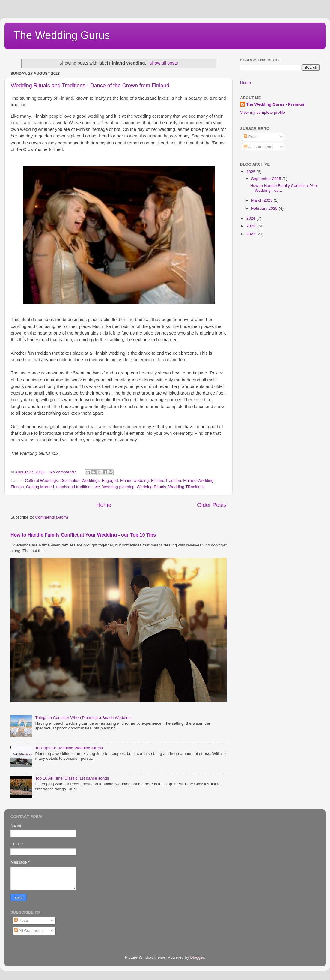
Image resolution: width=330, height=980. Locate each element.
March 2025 (262, 200)
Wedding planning (118, 487)
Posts (251, 137)
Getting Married (40, 487)
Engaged (110, 481)
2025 (251, 172)
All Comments (259, 147)
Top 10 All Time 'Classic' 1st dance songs (72, 778)
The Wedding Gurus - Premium (276, 104)
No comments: (63, 472)
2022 (251, 234)
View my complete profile (263, 112)
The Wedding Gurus (62, 35)
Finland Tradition (166, 481)
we (97, 487)
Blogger (197, 957)
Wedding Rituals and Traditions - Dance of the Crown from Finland (90, 86)
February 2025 (265, 208)
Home (104, 505)
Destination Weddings (80, 481)
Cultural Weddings (41, 481)
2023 (251, 226)
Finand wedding (134, 481)
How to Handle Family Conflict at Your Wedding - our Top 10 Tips (83, 535)
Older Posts (212, 505)
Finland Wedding (198, 481)
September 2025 (267, 179)
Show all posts (164, 63)
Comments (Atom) (52, 517)
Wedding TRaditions (187, 487)
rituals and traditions (74, 487)
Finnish (17, 487)
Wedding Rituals (151, 487)
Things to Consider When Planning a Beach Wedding (83, 718)
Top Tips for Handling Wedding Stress (69, 748)
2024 (251, 218)
